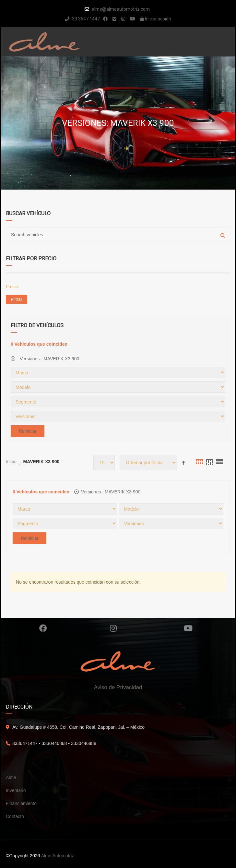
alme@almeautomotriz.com (121, 9)
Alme (11, 777)
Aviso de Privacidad (118, 687)
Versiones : (45, 359)
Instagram (113, 628)
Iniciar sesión (156, 19)
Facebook (43, 628)
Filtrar (17, 299)
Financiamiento (21, 803)
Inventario (16, 790)
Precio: (12, 286)
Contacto (15, 816)
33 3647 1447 (82, 19)
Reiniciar (28, 431)
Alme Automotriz (57, 856)
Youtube (188, 628)
